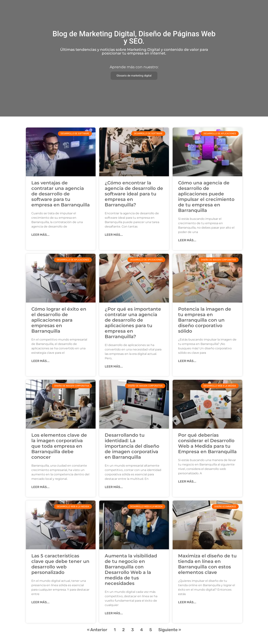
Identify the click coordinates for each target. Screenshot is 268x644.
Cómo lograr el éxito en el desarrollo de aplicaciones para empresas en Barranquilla (59, 320)
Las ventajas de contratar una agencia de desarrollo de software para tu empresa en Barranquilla (61, 194)
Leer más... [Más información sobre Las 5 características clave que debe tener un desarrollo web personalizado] (40, 602)
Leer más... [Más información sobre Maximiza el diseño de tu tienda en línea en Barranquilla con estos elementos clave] (187, 602)
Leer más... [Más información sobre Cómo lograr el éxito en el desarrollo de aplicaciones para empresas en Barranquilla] (40, 361)
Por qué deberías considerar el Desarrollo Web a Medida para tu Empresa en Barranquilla (207, 443)
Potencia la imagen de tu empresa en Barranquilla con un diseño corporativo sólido (205, 320)
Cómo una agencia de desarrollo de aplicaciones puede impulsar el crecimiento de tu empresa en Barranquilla (206, 197)
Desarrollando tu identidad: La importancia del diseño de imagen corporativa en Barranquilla (132, 446)
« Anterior (97, 630)
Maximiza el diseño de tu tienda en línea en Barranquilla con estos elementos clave (207, 564)
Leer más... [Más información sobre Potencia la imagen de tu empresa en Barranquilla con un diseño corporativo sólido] (187, 361)
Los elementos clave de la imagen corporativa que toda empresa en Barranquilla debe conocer (59, 446)
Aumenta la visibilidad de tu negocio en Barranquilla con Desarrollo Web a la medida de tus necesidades (131, 570)
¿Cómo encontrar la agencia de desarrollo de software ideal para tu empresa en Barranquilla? (134, 194)
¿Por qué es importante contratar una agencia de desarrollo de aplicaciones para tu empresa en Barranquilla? (133, 323)
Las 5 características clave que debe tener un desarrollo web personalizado (60, 564)
